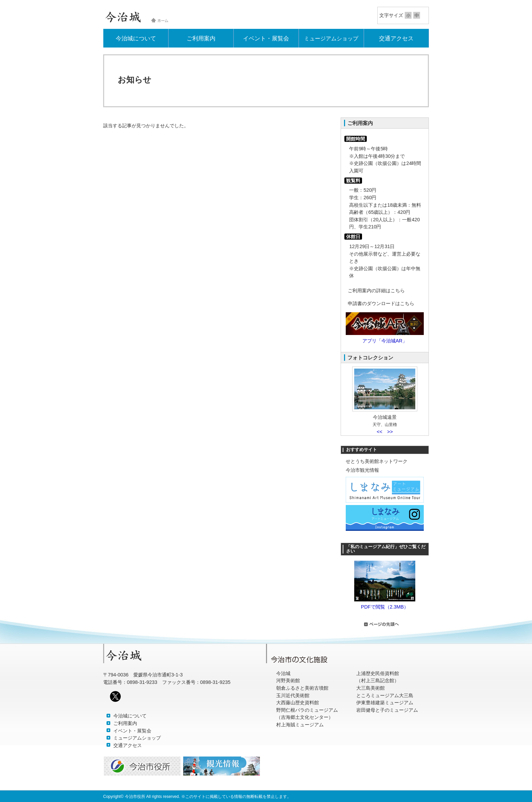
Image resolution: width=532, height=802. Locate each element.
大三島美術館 (370, 688)
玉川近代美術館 (293, 695)
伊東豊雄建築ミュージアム (385, 703)
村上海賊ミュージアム (300, 725)
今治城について (136, 38)
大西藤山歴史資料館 (298, 703)
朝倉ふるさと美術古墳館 (302, 688)
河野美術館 (288, 680)
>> (390, 432)
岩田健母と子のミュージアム (387, 710)
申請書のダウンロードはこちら (381, 303)
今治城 (283, 673)
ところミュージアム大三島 (385, 695)
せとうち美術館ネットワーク (377, 461)
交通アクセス (396, 38)
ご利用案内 (201, 38)
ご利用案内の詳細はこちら (376, 291)
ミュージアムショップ (331, 39)
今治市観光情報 (362, 470)
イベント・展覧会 (266, 38)
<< (379, 432)
